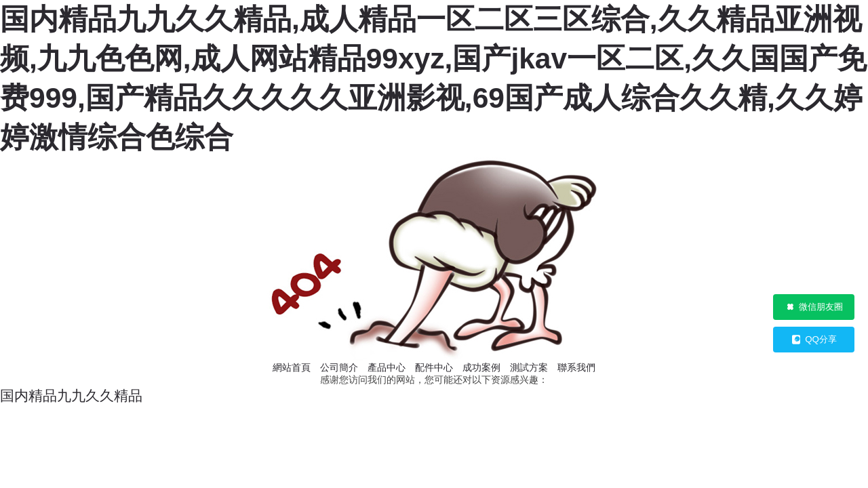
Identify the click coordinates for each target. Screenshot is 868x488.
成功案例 (481, 367)
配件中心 (434, 367)
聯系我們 (576, 367)
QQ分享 (814, 340)
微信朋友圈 (814, 307)
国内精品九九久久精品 (71, 396)
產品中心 (387, 367)
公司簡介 (339, 367)
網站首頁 (292, 367)
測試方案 (529, 367)
